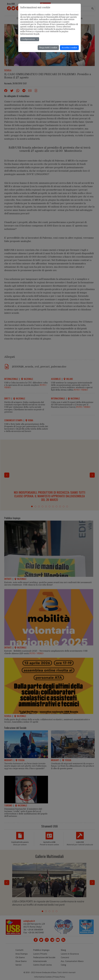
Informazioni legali (30, 34)
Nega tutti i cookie (48, 48)
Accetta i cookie (69, 48)
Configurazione (28, 39)
